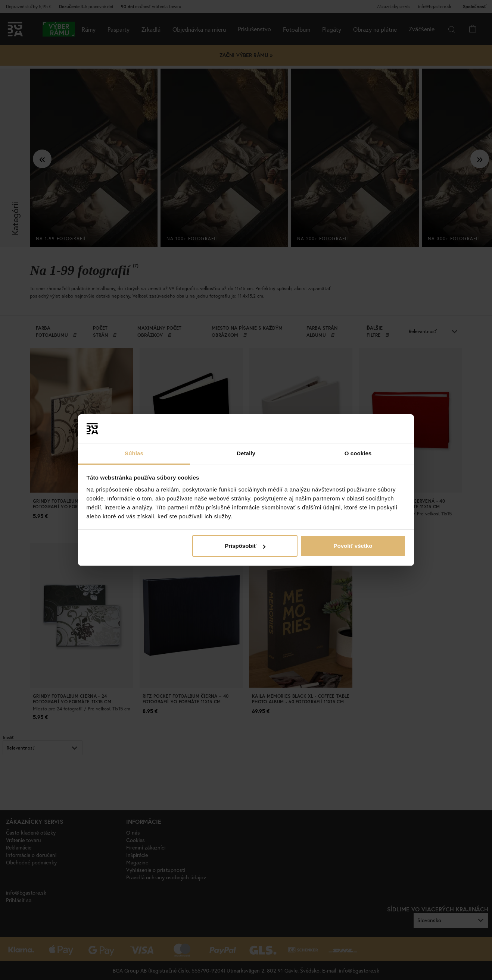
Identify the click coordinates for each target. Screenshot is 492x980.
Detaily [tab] (246, 453)
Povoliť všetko (353, 546)
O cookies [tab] (358, 453)
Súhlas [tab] (134, 453)
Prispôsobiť (245, 546)
